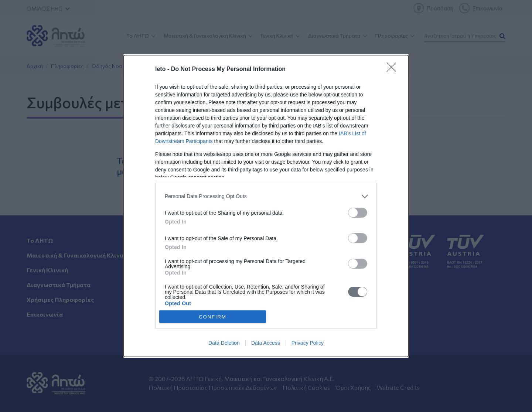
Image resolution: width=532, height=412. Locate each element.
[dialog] (266, 206)
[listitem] (266, 196)
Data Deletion (224, 343)
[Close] (394, 69)
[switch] (358, 213)
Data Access (266, 343)
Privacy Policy (308, 343)
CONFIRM (213, 316)
